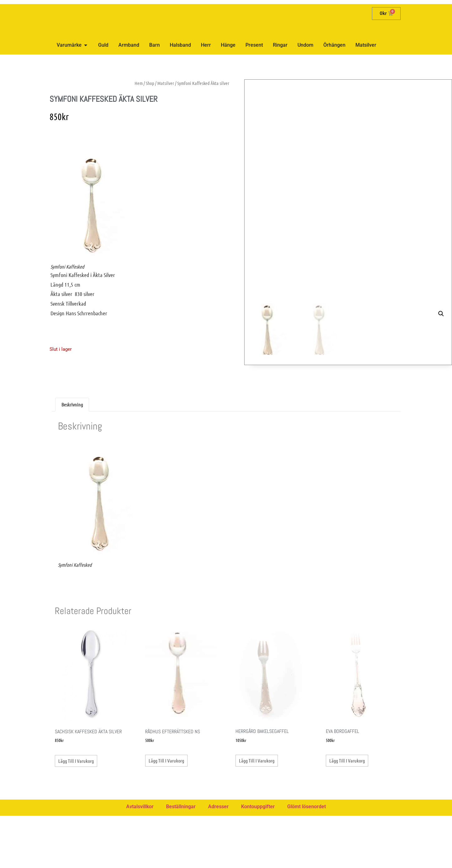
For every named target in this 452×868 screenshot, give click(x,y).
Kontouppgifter (258, 859)
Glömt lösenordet (307, 859)
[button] (441, 90)
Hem (139, 83)
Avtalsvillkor (140, 859)
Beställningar (181, 859)
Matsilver (166, 83)
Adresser (218, 859)
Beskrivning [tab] (72, 457)
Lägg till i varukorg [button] (76, 813)
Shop (150, 83)
